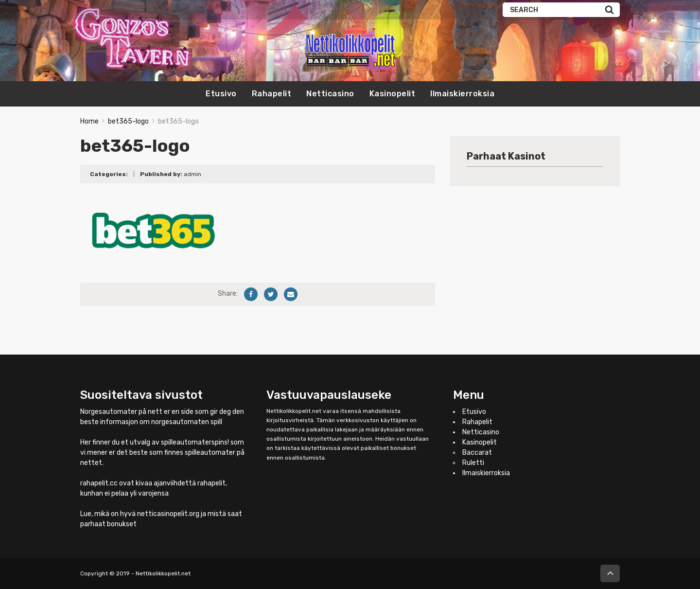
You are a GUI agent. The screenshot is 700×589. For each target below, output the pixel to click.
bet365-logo (128, 121)
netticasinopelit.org (168, 514)
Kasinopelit (393, 94)
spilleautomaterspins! (195, 442)
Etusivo (221, 94)
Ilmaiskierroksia (462, 94)
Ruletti (473, 463)
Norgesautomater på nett (121, 412)
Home (89, 121)
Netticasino (330, 94)
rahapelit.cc (99, 483)
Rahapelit (272, 94)
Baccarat (477, 453)
